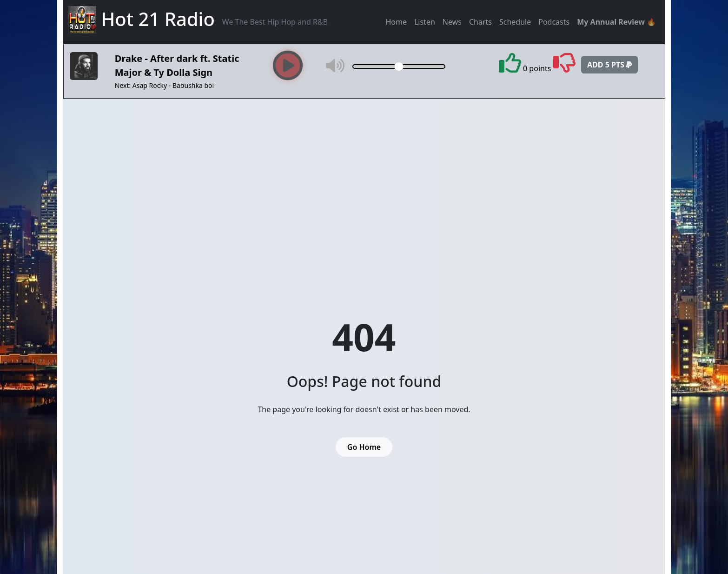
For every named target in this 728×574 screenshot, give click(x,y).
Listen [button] (425, 22)
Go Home (364, 447)
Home (396, 22)
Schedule (515, 22)
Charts (480, 22)
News (452, 22)
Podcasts (554, 22)
